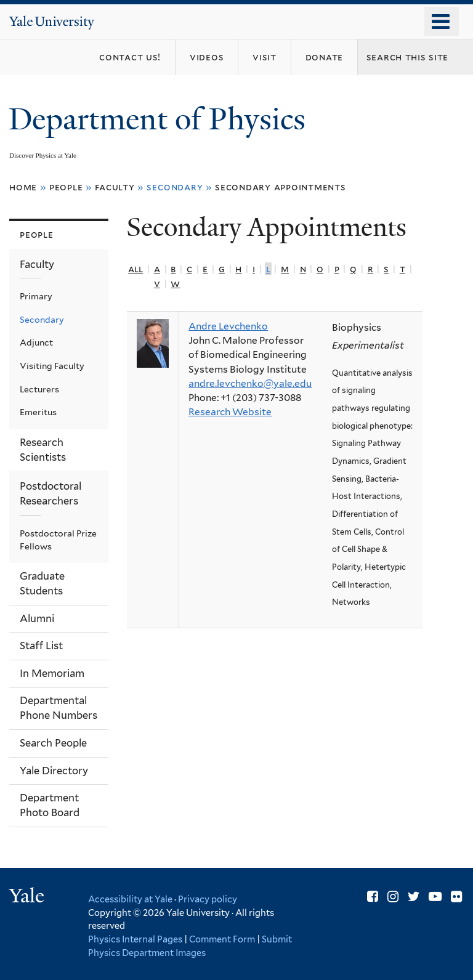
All (135, 269)
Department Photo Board (50, 805)
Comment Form (222, 939)
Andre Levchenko (228, 326)
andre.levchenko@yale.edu (250, 383)
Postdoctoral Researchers (51, 493)
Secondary (42, 320)
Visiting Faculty (52, 366)
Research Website (230, 412)
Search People (53, 743)
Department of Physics (161, 119)
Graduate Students (42, 583)
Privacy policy (208, 899)
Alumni (37, 618)
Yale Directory (54, 771)
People (66, 187)
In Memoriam (52, 673)
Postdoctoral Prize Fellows (58, 540)
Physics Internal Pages (135, 939)
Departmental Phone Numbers (59, 708)
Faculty (115, 187)
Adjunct (36, 342)
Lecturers (39, 389)
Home (23, 187)
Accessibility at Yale (130, 899)
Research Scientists (43, 450)
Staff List (41, 646)
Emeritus (38, 412)
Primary (36, 296)
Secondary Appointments (281, 187)
